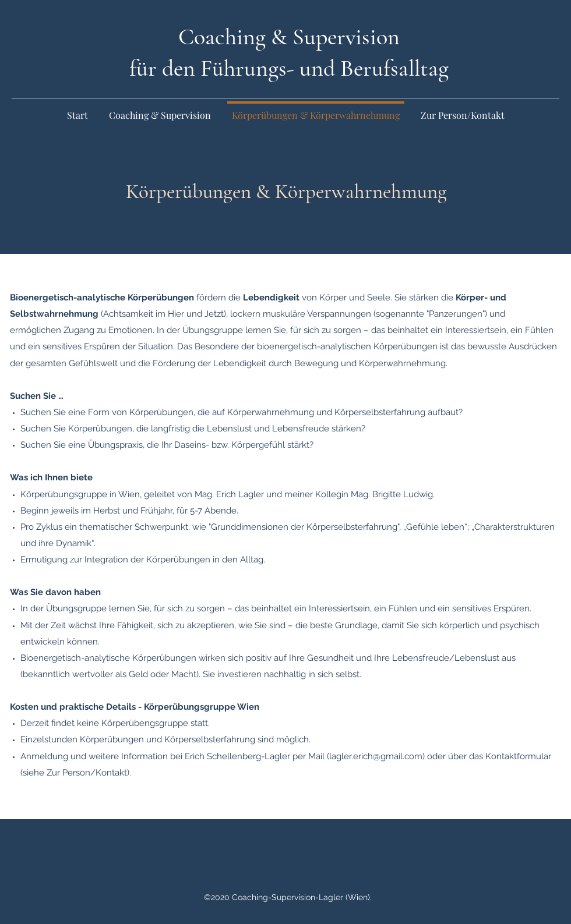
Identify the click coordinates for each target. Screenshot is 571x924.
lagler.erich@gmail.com (376, 756)
